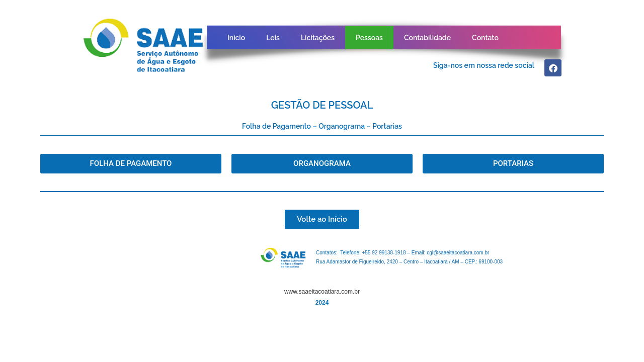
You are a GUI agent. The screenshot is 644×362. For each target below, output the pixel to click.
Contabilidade (427, 38)
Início (236, 38)
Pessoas (369, 38)
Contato (485, 38)
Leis (273, 38)
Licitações (318, 38)
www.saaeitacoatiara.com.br (322, 292)
